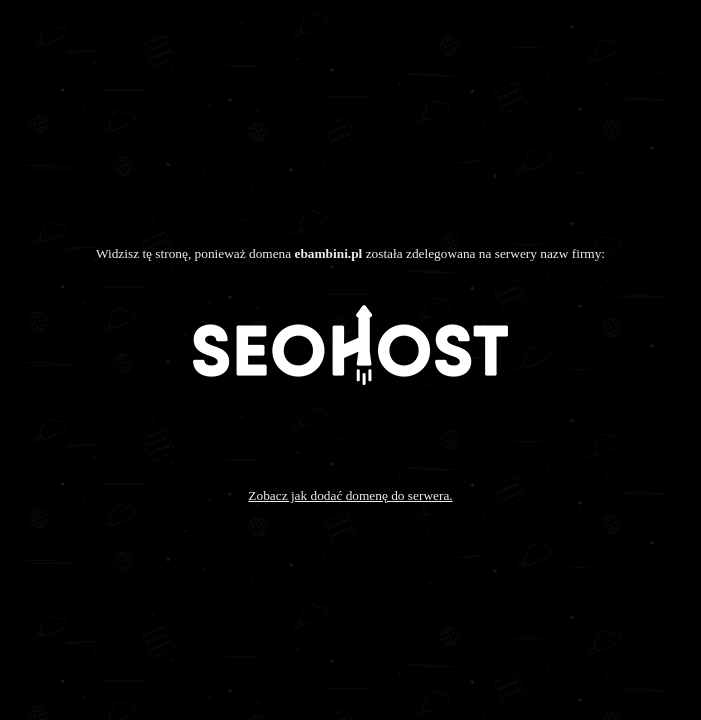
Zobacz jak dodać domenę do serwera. (350, 495)
